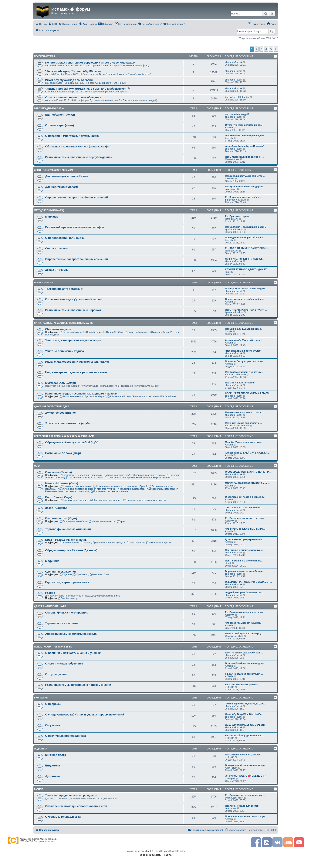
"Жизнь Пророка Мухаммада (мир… (246, 704)
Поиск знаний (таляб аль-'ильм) (54, 647)
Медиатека (41, 749)
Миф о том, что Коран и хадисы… (245, 259)
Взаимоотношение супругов (109, 543)
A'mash (49, 100)
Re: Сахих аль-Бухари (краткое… (244, 329)
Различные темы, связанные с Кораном (73, 310)
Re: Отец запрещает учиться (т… (244, 684)
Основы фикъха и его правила (67, 613)
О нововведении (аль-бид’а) (65, 238)
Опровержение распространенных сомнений (77, 259)
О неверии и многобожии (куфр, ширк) (72, 136)
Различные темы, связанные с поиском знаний (78, 685)
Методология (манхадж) (49, 210)
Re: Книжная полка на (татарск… (244, 755)
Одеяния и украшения (61, 572)
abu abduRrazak (54, 65)
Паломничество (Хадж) (61, 518)
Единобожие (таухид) (140, 74)
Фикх (37, 466)
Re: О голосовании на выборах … (245, 157)
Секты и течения (57, 248)
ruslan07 (230, 178)
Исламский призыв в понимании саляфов (75, 227)
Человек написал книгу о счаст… (244, 412)
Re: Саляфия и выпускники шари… (246, 227)
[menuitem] (53, 24)
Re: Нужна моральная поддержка (244, 187)
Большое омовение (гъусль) (148, 475)
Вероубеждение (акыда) (112, 74)
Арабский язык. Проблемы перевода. (71, 634)
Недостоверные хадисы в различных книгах (76, 372)
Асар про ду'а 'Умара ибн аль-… (244, 340)
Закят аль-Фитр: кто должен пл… (244, 508)
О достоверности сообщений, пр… (245, 299)
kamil (228, 272)
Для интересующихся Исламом (54, 170)
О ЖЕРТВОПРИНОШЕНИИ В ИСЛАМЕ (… (249, 582)
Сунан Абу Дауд (113, 332)
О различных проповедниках (66, 736)
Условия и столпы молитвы (76, 486)
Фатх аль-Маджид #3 (237, 114)
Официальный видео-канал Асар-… (246, 765)
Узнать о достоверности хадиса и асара (73, 340)
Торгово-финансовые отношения (68, 529)
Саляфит (230, 779)
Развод (86, 543)
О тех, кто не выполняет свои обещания (73, 97)
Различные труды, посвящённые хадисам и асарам (81, 394)
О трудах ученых (57, 674)
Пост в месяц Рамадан (73, 500)
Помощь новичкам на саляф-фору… (246, 816)
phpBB (148, 851)
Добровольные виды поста (104, 500)
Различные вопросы (159, 543)
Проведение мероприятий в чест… (245, 237)
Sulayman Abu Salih (236, 200)
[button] (276, 49)
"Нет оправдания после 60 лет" (243, 351)
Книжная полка (56, 755)
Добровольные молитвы (160, 489)
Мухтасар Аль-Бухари (61, 383)
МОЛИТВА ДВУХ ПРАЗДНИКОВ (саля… (247, 483)
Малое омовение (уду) (116, 475)
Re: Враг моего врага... (238, 216)
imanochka (231, 189)
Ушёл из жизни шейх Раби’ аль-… (244, 653)
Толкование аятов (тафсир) (134, 65)
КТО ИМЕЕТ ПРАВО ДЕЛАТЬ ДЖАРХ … (247, 269)
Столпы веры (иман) (60, 125)
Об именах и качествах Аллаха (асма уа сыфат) (78, 146)
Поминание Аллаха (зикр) (63, 453)
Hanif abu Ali (232, 219)
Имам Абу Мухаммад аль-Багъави (69, 80)
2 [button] (257, 49)
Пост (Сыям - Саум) (59, 497)
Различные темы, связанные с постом (144, 500)
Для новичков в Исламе (62, 187)
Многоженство (136, 543)
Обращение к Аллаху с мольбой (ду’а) (72, 442)
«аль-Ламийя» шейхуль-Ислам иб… (246, 146)
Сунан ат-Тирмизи (136, 332)
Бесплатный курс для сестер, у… (244, 633)
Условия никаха (70, 543)
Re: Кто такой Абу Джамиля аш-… (245, 735)
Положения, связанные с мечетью (110, 491)
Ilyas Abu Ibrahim (234, 229)
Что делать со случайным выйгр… (245, 529)
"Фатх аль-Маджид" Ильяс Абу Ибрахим (73, 71)
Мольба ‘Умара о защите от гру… (244, 442)
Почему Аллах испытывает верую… (246, 288)
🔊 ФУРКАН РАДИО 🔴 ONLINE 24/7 (245, 776)
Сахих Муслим (93, 332)
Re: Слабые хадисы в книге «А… (244, 372)
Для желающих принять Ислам (67, 176)
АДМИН (229, 676)
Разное (50, 593)
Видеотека (53, 766)
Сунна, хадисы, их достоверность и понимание (64, 323)
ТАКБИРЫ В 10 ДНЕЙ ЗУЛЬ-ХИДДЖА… (247, 453)
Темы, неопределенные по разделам (71, 795)
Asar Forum (231, 768)
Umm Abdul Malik (234, 636)
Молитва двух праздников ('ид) (75, 489)
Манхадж (52, 217)
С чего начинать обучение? (64, 664)
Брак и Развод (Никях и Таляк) (66, 540)
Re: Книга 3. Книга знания (240, 383)
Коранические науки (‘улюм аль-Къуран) (73, 299)
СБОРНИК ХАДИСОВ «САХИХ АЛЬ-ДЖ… (249, 393)
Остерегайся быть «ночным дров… (246, 663)
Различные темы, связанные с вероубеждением (79, 157)
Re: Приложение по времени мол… (245, 795)
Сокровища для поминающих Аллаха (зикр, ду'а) (64, 436)
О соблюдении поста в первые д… (245, 497)
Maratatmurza (232, 159)
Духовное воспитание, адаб (105, 100)
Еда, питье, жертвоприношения (67, 582)
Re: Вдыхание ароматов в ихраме (245, 518)
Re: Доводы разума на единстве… (245, 176)
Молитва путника (105, 489)
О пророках (121, 92)
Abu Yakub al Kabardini (237, 97)
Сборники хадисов (58, 329)
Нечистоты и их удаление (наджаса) (81, 475)
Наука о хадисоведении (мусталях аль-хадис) (77, 362)
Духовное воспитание (61, 413)
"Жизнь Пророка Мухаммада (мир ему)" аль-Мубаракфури (86, 89)
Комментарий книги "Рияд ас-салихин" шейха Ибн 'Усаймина (142, 396)
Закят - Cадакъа (56, 508)
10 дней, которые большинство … (245, 592)
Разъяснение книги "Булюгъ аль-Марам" (83, 396)
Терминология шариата (62, 623)
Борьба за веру (68, 598)
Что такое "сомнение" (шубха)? (243, 623)
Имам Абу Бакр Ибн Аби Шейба (243, 714)
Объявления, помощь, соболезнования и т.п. (77, 806)
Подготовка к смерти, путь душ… (244, 550)
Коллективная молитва (131, 489)
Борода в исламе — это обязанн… (245, 571)
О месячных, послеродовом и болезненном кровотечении (137, 478)
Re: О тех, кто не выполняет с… (244, 423)
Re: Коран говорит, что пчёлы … (244, 197)
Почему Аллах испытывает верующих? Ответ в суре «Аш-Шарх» (90, 63)
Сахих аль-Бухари (71, 332)
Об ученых (120, 83)
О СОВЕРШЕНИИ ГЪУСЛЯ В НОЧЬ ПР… (248, 472)
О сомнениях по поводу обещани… (246, 136)
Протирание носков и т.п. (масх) (85, 478)
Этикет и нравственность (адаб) (140, 100)
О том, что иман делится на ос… (244, 125)
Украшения (81, 574)
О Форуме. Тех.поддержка (63, 817)
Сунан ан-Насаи (158, 332)
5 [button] (271, 49)
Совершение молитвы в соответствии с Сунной (120, 486)
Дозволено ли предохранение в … (245, 539)
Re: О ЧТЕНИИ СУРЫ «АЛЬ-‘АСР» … (246, 310)
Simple (229, 331)
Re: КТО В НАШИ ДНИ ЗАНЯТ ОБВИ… (247, 248)
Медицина (52, 561)
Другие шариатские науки (50, 606)
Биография (105, 83)
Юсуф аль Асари (55, 92)
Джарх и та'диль (57, 270)
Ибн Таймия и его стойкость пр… (244, 561)
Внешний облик (99, 574)
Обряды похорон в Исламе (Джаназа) (71, 550)
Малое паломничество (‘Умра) (107, 521)
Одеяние (66, 574)
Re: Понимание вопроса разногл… (245, 612)
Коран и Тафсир (108, 65)
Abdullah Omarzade (235, 375)
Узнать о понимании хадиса (65, 351)
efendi (228, 563)
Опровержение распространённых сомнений (77, 197)
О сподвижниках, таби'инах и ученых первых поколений (85, 715)
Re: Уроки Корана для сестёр (242, 806)
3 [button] (261, 49)
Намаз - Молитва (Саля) (62, 483)
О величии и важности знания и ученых (73, 653)
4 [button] (266, 49)
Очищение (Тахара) (59, 472)
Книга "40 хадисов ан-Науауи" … (244, 674)
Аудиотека (53, 776)
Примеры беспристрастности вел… (246, 361)
